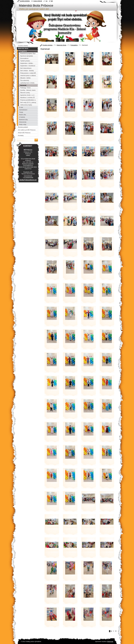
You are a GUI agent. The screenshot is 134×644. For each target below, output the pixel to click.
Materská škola (61, 45)
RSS (47, 1)
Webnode (110, 641)
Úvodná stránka (48, 45)
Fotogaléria (74, 45)
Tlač (52, 1)
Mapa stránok (38, 1)
